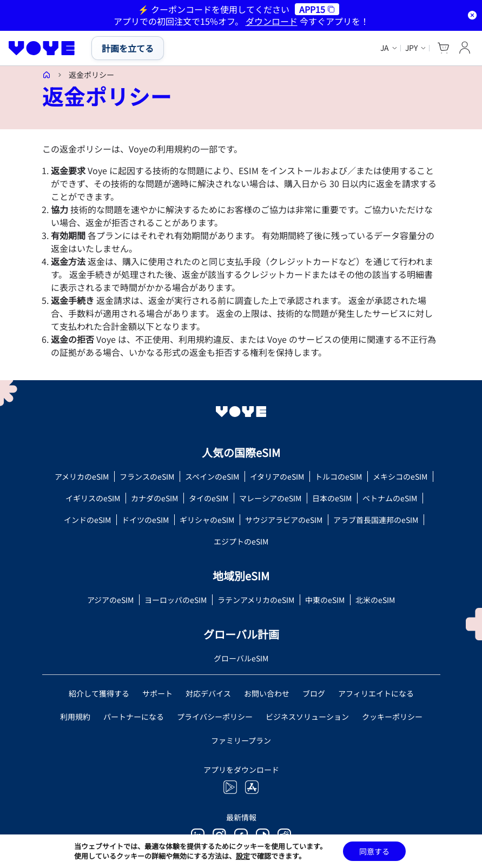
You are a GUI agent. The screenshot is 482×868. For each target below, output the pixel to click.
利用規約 (75, 717)
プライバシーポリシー (215, 717)
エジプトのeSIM (241, 541)
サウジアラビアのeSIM (284, 520)
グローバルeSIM (241, 658)
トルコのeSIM (338, 476)
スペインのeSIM (212, 476)
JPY (411, 48)
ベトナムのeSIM (390, 498)
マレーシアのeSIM (270, 498)
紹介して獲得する (99, 693)
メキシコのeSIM (400, 476)
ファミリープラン (241, 740)
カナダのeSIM (154, 498)
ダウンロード (272, 21)
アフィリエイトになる (376, 693)
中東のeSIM (325, 600)
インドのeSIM (87, 520)
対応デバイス (208, 693)
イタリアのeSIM (277, 476)
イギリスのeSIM (93, 498)
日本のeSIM (332, 498)
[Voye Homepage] (42, 48)
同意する (374, 851)
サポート (157, 693)
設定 (243, 856)
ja (385, 48)
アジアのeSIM (110, 600)
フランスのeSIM (147, 476)
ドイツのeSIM (145, 520)
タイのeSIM (209, 498)
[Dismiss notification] (472, 15)
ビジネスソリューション (307, 717)
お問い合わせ (267, 693)
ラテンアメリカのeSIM (256, 600)
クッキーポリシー (392, 717)
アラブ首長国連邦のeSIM (376, 520)
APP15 (317, 9)
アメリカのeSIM (82, 476)
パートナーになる (134, 717)
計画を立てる (128, 48)
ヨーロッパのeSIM (176, 600)
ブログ (314, 693)
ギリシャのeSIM (207, 520)
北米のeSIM (375, 600)
